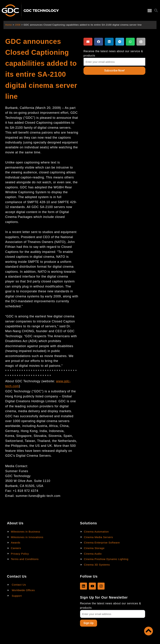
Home (9, 25)
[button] (150, 11)
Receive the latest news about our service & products (113, 53)
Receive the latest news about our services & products (111, 605)
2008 (18, 25)
